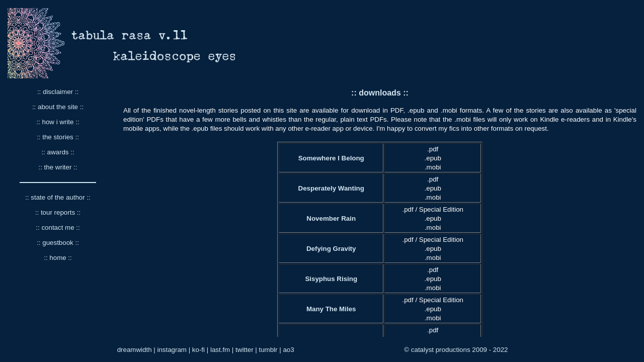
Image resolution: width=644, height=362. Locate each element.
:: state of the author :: (58, 197)
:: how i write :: (58, 122)
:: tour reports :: (58, 212)
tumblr (268, 350)
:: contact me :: (58, 228)
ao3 (288, 350)
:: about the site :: (58, 107)
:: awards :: (58, 152)
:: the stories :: (58, 137)
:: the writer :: (58, 167)
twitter (245, 350)
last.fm (220, 350)
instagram (172, 350)
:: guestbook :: (58, 243)
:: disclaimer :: (58, 92)
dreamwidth (135, 350)
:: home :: (58, 258)
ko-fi (198, 350)
